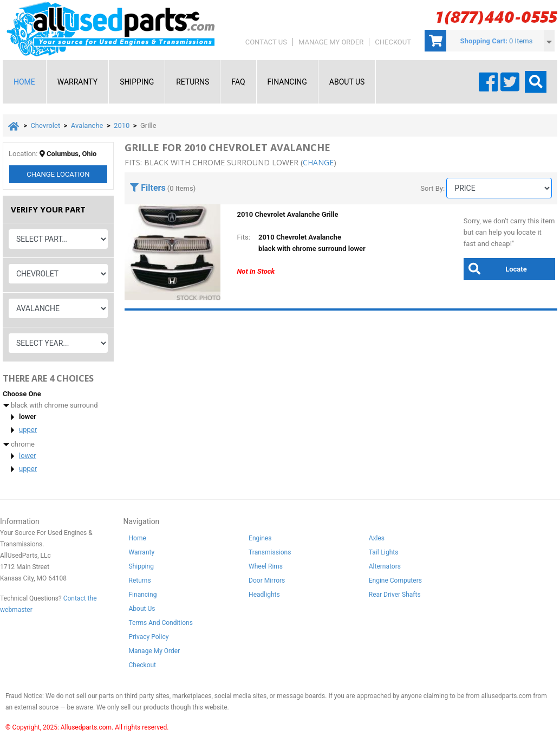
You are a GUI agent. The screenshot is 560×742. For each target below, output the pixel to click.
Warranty (77, 82)
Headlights (264, 595)
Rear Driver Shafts (395, 595)
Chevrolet (45, 125)
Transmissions (270, 552)
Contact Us (266, 42)
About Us (347, 82)
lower (28, 456)
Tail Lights (384, 552)
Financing (287, 82)
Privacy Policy (148, 637)
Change (58, 174)
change (318, 162)
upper (28, 430)
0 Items (521, 41)
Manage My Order (331, 42)
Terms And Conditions (160, 623)
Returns (193, 82)
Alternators (385, 566)
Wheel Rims (266, 566)
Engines (260, 538)
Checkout (393, 42)
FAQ (238, 82)
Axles (377, 538)
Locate (495, 269)
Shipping (137, 82)
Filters (148, 188)
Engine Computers (395, 580)
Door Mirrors (267, 580)
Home (24, 82)
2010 (122, 125)
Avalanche (87, 125)
